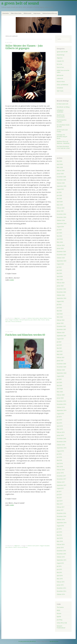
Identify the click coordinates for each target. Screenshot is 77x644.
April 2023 (60, 276)
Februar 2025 (61, 208)
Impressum (37, 13)
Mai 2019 (59, 423)
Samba (47, 320)
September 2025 (62, 186)
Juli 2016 (59, 529)
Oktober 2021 (61, 333)
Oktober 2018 (61, 445)
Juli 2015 (59, 566)
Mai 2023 (59, 273)
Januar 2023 (60, 286)
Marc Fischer (42, 320)
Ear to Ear (60, 64)
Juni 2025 (59, 195)
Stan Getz (8, 321)
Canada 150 (60, 61)
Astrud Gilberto (44, 318)
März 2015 (60, 579)
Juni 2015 (59, 569)
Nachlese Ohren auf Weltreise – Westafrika (63, 142)
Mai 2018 (59, 460)
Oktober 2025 (61, 183)
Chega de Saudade (14, 320)
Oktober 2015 (61, 557)
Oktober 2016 (61, 520)
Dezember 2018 (61, 438)
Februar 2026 (61, 171)
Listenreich (60, 78)
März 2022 (60, 317)
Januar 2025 (60, 211)
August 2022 (60, 301)
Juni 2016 (59, 532)
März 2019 (60, 429)
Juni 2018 (59, 457)
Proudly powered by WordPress (27, 641)
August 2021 (60, 339)
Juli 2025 (59, 192)
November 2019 (61, 404)
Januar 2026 (60, 174)
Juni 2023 (59, 270)
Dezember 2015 (61, 551)
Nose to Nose (61, 82)
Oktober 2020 (61, 370)
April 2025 (60, 202)
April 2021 (60, 351)
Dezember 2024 (61, 214)
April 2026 (60, 164)
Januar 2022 (60, 323)
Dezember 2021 (61, 326)
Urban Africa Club (62, 623)
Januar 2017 (60, 510)
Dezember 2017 (61, 476)
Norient (59, 613)
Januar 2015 (60, 585)
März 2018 (60, 467)
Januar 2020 (60, 398)
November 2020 (61, 367)
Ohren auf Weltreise (63, 85)
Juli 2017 (59, 491)
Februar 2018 (61, 470)
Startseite (6, 13)
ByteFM (59, 617)
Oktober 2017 (61, 482)
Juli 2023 (59, 267)
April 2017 (60, 501)
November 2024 (61, 217)
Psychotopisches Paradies (62, 121)
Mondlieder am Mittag (63, 107)
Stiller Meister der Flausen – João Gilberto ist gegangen (24, 47)
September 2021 (62, 336)
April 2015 (60, 576)
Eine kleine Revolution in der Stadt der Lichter (63, 147)
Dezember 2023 (61, 252)
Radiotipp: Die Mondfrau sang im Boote (62, 137)
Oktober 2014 (61, 594)
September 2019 (62, 410)
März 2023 (60, 280)
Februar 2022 (61, 320)
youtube (12, 280)
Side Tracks (60, 91)
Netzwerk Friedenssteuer (61, 627)
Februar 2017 (61, 507)
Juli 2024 (59, 230)
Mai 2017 (59, 498)
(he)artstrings (61, 55)
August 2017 (60, 488)
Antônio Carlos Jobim (33, 318)
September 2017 (62, 485)
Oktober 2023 (61, 258)
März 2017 (60, 504)
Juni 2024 (59, 233)
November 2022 (61, 292)
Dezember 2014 (61, 588)
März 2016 (60, 541)
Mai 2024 (59, 236)
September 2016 (62, 523)
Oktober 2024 (61, 220)
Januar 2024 (60, 248)
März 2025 (60, 205)
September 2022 (62, 298)
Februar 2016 (61, 544)
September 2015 (62, 560)
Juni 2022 (59, 308)
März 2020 (60, 392)
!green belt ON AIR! (62, 52)
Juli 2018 (59, 454)
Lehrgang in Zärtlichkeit (60, 111)
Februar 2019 (61, 432)
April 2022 (60, 314)
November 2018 (61, 442)
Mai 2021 (59, 348)
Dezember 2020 (61, 364)
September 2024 (62, 223)
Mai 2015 (59, 572)
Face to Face (60, 67)
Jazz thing (60, 620)
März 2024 (60, 242)
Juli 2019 (59, 417)
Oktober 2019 (61, 407)
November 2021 (61, 329)
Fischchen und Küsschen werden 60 (25, 335)
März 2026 (60, 167)
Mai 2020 (59, 386)
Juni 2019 (59, 420)
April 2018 (60, 463)
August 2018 (60, 451)
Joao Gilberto (34, 320)
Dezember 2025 (61, 177)
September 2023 (62, 261)
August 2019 (60, 414)
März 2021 (60, 354)
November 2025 (61, 180)
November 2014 (61, 591)
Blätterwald (27, 13)
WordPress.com (54, 641)
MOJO (59, 610)
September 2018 (62, 448)
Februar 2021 (61, 357)
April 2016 (60, 538)
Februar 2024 (61, 245)
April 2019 (60, 426)
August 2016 (60, 526)
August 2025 (60, 189)
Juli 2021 (59, 342)
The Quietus (60, 607)
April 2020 (60, 389)
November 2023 (61, 255)
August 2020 (60, 376)
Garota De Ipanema (25, 320)
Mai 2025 (59, 199)
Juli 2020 (59, 379)
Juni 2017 (59, 495)
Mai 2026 (59, 161)
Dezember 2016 (61, 513)
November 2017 (61, 479)
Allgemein (17, 318)
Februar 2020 (61, 395)
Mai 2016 (59, 535)
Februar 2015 (61, 582)
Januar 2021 (60, 361)
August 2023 (60, 264)
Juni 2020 (59, 382)
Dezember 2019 (61, 401)
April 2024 (60, 239)
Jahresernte (60, 75)
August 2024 (60, 227)
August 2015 (60, 563)
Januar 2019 (60, 435)
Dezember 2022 (61, 289)
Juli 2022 (59, 305)
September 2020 (62, 373)
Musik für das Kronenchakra (61, 116)
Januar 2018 (60, 473)
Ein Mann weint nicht (63, 104)
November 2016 (61, 516)
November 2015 (61, 554)
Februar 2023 (61, 283)
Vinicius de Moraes (16, 321)
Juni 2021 (59, 345)
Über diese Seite (16, 13)
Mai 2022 (59, 311)
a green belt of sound (20, 3)
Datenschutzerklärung (50, 13)
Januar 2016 (60, 548)
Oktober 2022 (61, 295)
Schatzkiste (60, 88)
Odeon (15, 547)
